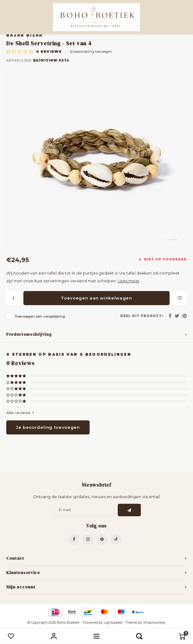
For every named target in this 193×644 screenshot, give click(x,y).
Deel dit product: (142, 316)
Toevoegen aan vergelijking (40, 316)
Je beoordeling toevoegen (91, 52)
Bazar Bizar (25, 35)
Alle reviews (20, 413)
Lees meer (129, 281)
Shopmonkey (154, 622)
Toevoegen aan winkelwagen (96, 298)
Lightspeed (113, 622)
